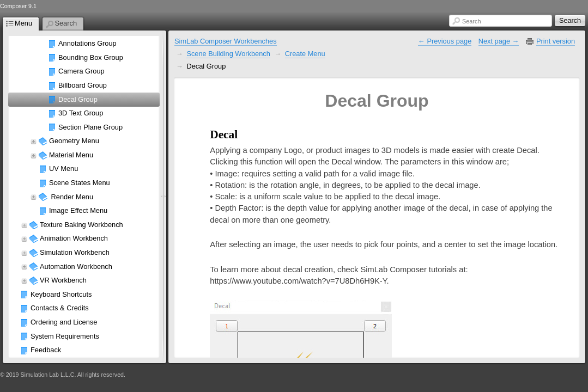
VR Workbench (63, 280)
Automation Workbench (76, 267)
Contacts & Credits (60, 308)
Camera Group (81, 71)
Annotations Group (87, 43)
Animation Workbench (74, 238)
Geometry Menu (74, 141)
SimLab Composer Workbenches (226, 41)
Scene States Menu (80, 183)
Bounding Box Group (91, 57)
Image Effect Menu (78, 210)
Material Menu (71, 155)
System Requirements (65, 336)
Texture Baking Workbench (81, 225)
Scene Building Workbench (228, 54)
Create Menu (305, 54)
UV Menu (63, 169)
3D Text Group (81, 113)
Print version (556, 41)
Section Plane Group (90, 127)
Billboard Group (83, 85)
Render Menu (71, 197)
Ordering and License (64, 322)
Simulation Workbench (75, 252)
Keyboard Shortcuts (61, 294)
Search (471, 21)
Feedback (46, 350)
